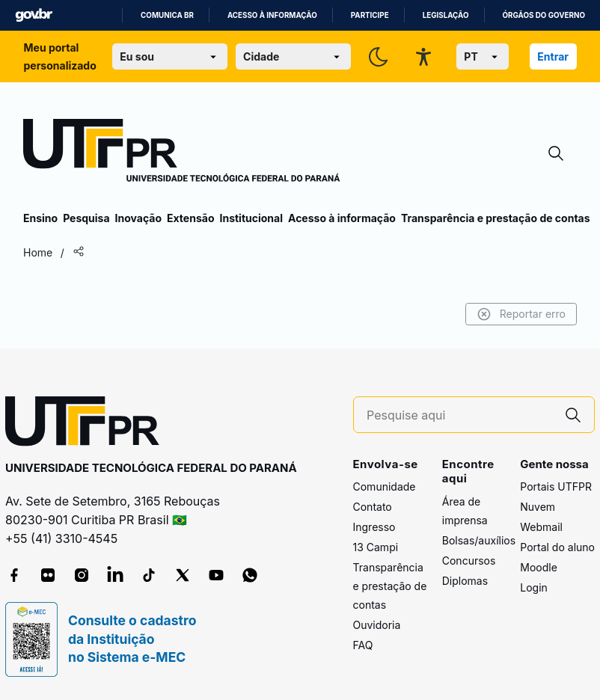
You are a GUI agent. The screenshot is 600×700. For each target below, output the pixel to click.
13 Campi (376, 547)
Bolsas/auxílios (479, 540)
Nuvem (538, 507)
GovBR (34, 15)
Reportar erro (521, 314)
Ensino (40, 218)
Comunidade (385, 486)
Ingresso (374, 527)
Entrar (553, 56)
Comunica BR (167, 15)
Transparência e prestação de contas (496, 218)
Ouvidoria (377, 625)
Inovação (138, 218)
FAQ (363, 645)
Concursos (469, 561)
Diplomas (465, 581)
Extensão (190, 218)
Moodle (539, 567)
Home (38, 252)
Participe (370, 15)
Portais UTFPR (556, 486)
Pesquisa (86, 218)
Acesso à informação (272, 15)
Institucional (251, 218)
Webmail (541, 527)
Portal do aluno (557, 547)
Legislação (446, 15)
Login (534, 587)
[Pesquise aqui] (459, 415)
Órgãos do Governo (544, 15)
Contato (373, 507)
